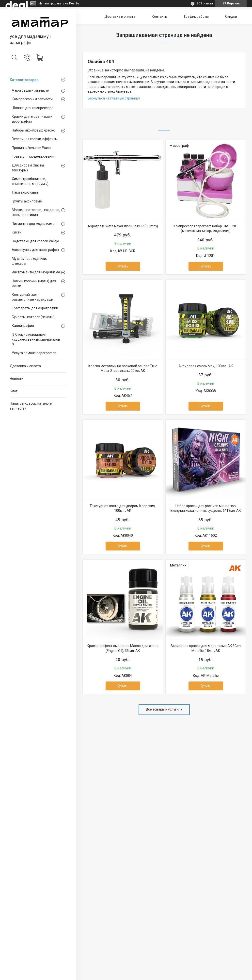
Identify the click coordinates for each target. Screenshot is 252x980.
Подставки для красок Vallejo (35, 241)
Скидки (231, 17)
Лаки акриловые (25, 192)
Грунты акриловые (27, 201)
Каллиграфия (23, 326)
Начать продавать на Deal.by (59, 3)
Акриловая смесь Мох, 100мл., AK (206, 366)
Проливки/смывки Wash (31, 148)
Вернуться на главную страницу (114, 98)
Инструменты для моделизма (36, 272)
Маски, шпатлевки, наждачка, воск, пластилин (36, 212)
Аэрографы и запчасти (31, 90)
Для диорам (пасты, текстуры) (28, 168)
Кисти (17, 232)
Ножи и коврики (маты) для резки (34, 283)
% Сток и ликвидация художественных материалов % (36, 339)
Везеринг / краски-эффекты (35, 139)
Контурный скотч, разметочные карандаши (32, 297)
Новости (17, 379)
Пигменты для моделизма (33, 224)
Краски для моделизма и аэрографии (32, 119)
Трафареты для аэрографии (35, 308)
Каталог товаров (24, 80)
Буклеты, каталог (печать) (33, 317)
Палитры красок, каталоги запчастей (31, 406)
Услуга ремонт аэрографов (34, 353)
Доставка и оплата (25, 366)
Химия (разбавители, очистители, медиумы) (30, 181)
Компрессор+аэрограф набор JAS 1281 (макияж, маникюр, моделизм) (206, 229)
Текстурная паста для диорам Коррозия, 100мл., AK (123, 508)
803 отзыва (205, 3)
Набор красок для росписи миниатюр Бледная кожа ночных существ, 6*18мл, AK (206, 508)
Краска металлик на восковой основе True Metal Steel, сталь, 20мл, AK (123, 368)
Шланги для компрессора (33, 108)
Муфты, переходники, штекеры (29, 261)
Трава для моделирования (34, 156)
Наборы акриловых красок (33, 130)
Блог (14, 391)
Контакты (160, 17)
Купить (123, 266)
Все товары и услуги (162, 709)
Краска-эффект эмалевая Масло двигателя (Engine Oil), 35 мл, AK (123, 648)
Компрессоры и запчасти (32, 99)
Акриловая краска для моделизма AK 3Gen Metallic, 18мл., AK (206, 648)
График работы (196, 17)
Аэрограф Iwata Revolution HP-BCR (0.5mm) (123, 226)
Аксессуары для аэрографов (35, 250)
